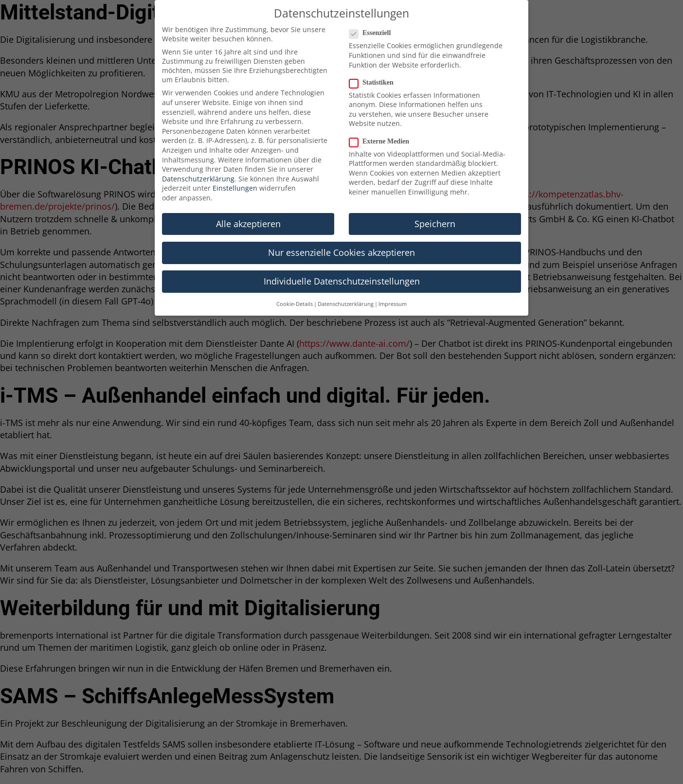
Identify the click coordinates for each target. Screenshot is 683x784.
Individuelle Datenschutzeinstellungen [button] (342, 279)
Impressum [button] (393, 302)
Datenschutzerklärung (198, 176)
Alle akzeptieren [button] (248, 221)
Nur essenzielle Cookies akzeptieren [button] (341, 250)
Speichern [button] (435, 221)
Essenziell (373, 31)
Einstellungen (235, 186)
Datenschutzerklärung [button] (346, 302)
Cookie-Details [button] (295, 302)
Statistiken (374, 80)
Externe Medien (382, 139)
